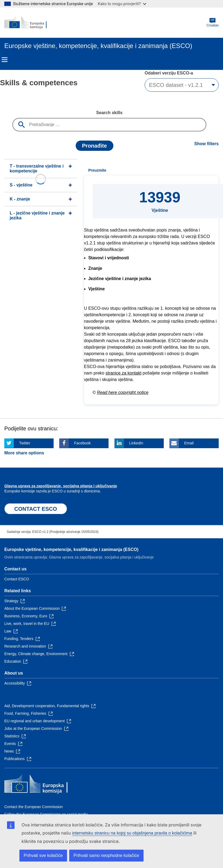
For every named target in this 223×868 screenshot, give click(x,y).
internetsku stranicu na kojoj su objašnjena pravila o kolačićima (132, 833)
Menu (5, 60)
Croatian (213, 23)
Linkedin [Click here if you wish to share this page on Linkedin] (136, 443)
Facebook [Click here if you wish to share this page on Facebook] (82, 443)
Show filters (206, 144)
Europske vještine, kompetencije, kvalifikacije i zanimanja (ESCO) (71, 549)
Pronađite (95, 146)
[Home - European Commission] (30, 23)
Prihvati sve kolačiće (43, 855)
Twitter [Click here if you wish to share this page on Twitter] (25, 443)
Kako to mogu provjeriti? (122, 4)
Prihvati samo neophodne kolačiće (106, 855)
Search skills (109, 113)
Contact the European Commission (34, 807)
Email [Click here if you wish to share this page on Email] (189, 443)
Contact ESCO (17, 579)
